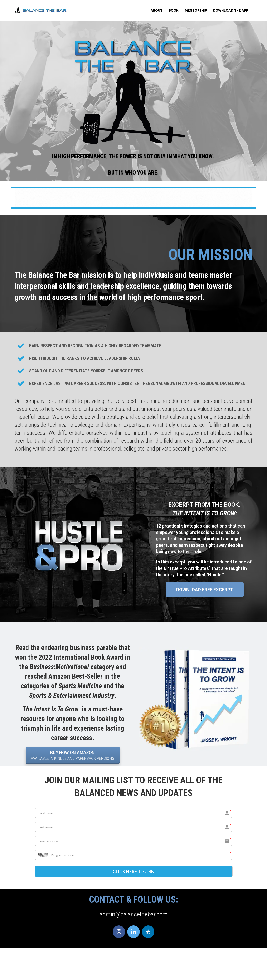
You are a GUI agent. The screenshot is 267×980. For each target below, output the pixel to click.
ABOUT (157, 10)
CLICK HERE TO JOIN (134, 872)
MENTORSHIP (196, 10)
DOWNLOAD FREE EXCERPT (205, 590)
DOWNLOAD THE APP (231, 10)
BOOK (174, 10)
